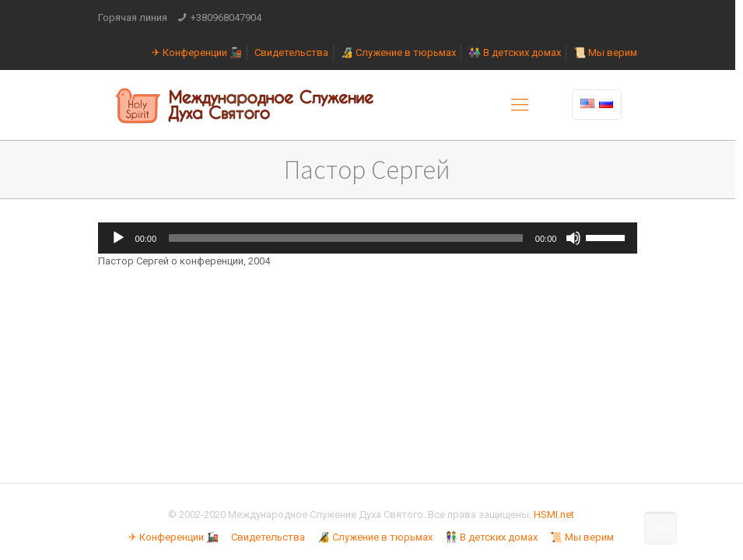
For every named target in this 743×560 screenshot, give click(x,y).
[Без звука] (573, 238)
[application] (368, 238)
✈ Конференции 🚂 (197, 52)
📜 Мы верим (605, 52)
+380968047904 (226, 17)
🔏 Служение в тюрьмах (398, 52)
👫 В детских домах (515, 52)
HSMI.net (554, 514)
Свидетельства (291, 52)
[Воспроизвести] (118, 238)
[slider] (346, 238)
